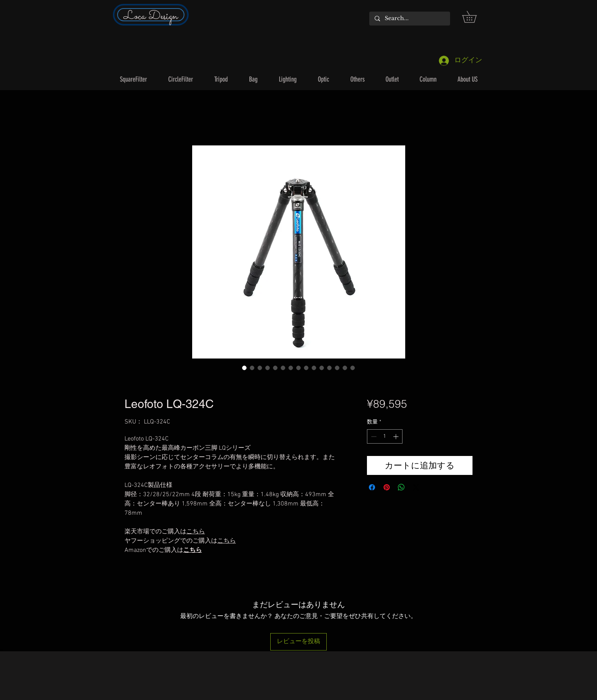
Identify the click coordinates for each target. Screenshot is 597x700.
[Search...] (409, 19)
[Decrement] (373, 436)
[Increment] (397, 436)
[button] (475, 17)
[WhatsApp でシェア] (401, 487)
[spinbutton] (385, 436)
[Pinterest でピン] (387, 487)
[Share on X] (416, 487)
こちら (193, 550)
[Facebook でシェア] (372, 487)
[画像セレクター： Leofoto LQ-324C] (244, 368)
